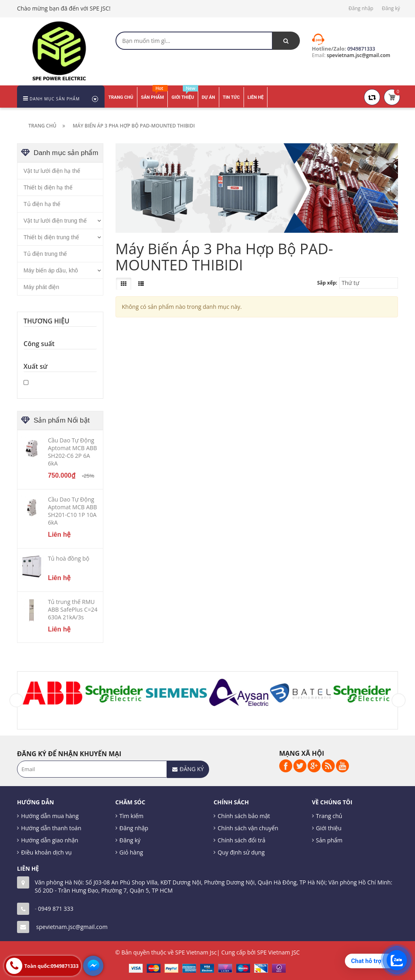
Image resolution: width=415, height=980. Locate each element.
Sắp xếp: (327, 283)
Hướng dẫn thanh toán (51, 828)
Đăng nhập (361, 8)
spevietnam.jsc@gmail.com (72, 927)
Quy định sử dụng (241, 852)
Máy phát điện (41, 287)
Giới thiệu (329, 828)
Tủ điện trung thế (45, 254)
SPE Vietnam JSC (278, 952)
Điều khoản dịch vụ (46, 852)
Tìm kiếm (132, 816)
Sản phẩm (329, 840)
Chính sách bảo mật (244, 816)
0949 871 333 (56, 909)
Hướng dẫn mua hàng (50, 816)
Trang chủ (329, 816)
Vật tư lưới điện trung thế (55, 221)
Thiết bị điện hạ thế (48, 187)
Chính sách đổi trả (242, 840)
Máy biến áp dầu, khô (51, 270)
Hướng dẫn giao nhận (50, 840)
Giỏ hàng (131, 852)
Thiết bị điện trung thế (51, 237)
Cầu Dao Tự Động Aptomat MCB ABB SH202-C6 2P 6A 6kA (72, 452)
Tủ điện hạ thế (42, 204)
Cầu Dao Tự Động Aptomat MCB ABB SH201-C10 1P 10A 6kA (72, 511)
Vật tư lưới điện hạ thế (52, 171)
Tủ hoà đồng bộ (68, 558)
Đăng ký (391, 8)
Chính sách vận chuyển (248, 828)
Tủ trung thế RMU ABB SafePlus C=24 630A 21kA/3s (73, 609)
